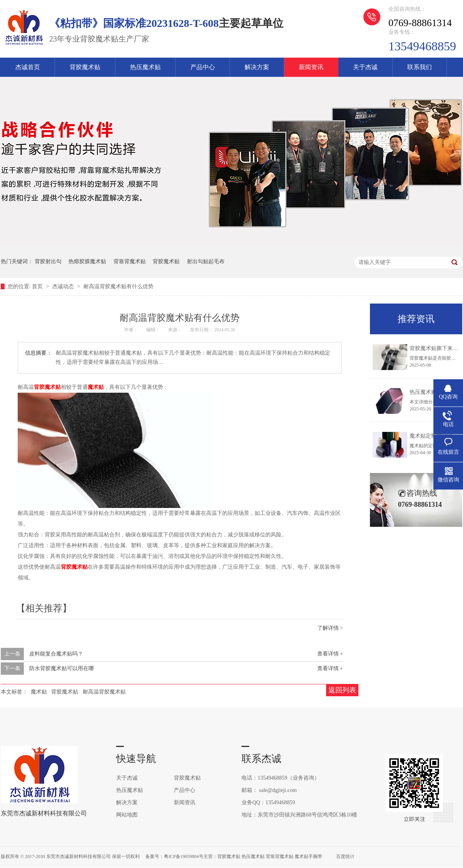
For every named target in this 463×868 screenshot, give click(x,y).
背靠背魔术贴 (130, 261)
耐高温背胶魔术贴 (104, 692)
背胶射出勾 (48, 261)
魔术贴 (96, 387)
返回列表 (342, 690)
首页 (38, 286)
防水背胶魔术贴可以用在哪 (62, 668)
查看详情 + (330, 654)
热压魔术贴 (145, 67)
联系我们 (420, 67)
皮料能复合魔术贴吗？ (56, 654)
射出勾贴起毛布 (206, 261)
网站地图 (127, 815)
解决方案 (257, 67)
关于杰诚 (365, 67)
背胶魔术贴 (85, 67)
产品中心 (203, 67)
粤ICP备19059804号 (184, 856)
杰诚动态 (64, 286)
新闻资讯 (311, 67)
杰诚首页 (28, 67)
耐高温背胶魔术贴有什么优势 (118, 286)
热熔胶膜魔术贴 (87, 261)
